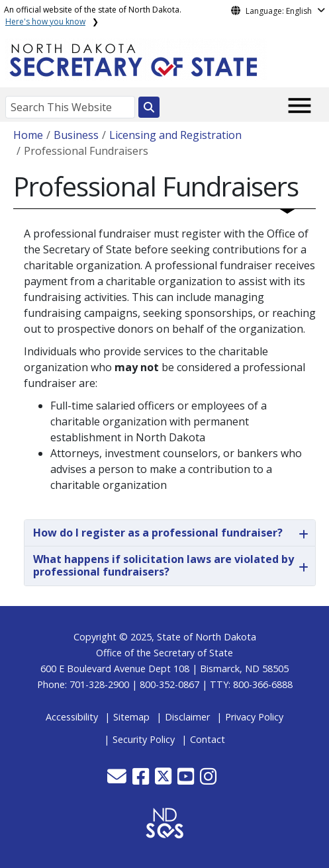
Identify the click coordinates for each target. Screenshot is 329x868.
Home (28, 135)
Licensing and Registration (175, 135)
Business (76, 135)
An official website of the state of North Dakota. (93, 16)
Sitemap (131, 717)
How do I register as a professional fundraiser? (158, 533)
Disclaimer (187, 717)
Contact (208, 739)
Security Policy (144, 739)
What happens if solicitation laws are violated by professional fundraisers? (164, 565)
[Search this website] (149, 107)
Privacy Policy (254, 717)
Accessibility (72, 717)
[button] (118, 780)
